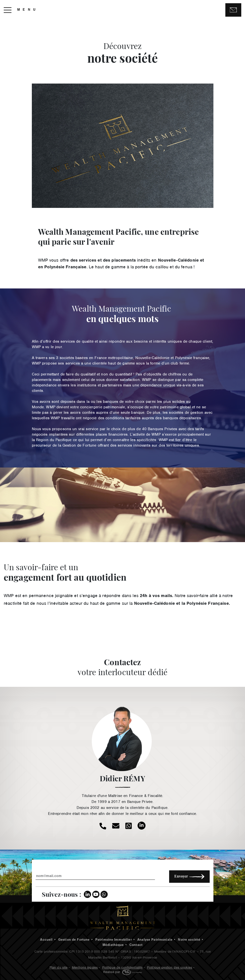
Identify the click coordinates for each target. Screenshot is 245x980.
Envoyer (189, 876)
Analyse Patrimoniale (155, 940)
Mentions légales (85, 967)
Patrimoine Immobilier (114, 940)
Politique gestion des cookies (170, 967)
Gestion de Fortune (74, 940)
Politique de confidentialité (122, 967)
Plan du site (59, 967)
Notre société (189, 940)
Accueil (46, 940)
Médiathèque (113, 945)
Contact (136, 945)
